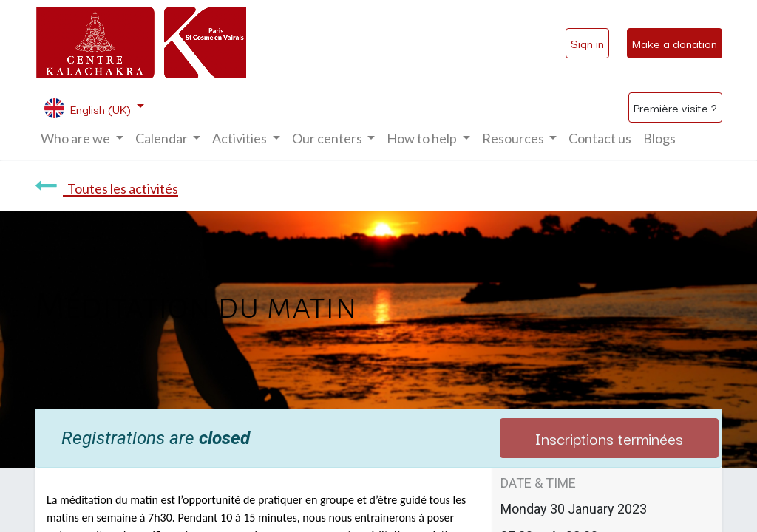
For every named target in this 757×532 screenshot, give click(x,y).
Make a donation (675, 43)
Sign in (587, 43)
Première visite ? (675, 107)
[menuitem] (600, 139)
